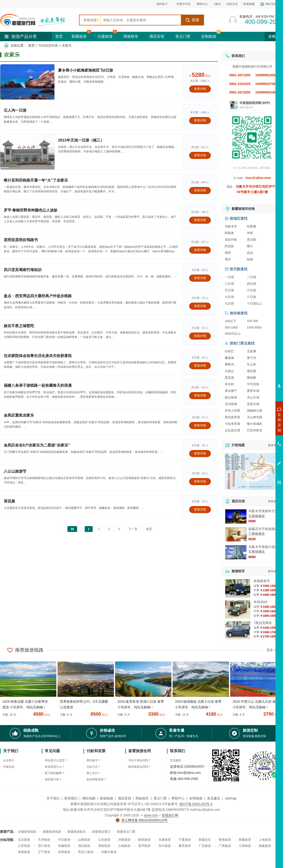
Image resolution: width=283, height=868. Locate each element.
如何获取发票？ (96, 779)
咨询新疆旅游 (258, 422)
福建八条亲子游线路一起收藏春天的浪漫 (38, 385)
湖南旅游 (104, 846)
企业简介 (9, 760)
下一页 (133, 529)
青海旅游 (225, 840)
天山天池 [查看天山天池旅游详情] (253, 397)
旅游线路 (107, 798)
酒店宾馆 (157, 36)
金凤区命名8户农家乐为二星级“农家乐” (37, 445)
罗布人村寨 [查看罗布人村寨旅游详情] (232, 411)
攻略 (274, 36)
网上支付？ (94, 773)
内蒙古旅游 (109, 852)
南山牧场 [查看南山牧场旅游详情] (231, 397)
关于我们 (53, 798)
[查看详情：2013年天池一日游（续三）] (27, 152)
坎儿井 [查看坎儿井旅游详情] (252, 364)
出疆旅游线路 (27, 832)
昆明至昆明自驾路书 (21, 240)
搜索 (192, 20)
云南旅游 (124, 846)
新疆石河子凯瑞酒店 (263, 529)
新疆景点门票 (126, 832)
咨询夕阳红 (258, 456)
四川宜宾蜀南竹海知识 (23, 270)
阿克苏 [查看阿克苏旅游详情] (229, 246)
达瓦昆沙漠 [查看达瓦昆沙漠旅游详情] (232, 430)
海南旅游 (24, 852)
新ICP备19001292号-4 (196, 804)
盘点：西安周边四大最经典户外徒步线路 (38, 296)
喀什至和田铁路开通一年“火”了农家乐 (36, 180)
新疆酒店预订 (101, 832)
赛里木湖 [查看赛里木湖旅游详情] (253, 391)
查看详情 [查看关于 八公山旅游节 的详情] (200, 481)
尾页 (149, 529)
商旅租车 (131, 36)
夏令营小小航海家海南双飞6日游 (85, 70)
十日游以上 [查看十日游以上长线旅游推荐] (255, 303)
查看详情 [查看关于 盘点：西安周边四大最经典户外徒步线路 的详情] (200, 306)
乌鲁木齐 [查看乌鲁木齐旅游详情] (231, 226)
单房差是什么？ (55, 767)
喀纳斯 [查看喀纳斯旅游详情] (252, 378)
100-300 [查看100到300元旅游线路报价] (253, 321)
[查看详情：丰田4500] (238, 609)
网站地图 (89, 798)
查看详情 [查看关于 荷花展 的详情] (200, 509)
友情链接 (196, 798)
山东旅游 (104, 840)
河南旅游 (124, 840)
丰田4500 (260, 602)
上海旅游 (265, 840)
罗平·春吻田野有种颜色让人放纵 (31, 210)
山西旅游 (84, 840)
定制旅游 (209, 36)
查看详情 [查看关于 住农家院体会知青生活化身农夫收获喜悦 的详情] (200, 366)
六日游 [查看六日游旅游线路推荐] (252, 290)
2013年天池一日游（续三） (81, 140)
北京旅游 (24, 840)
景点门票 (183, 36)
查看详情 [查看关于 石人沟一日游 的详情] (200, 120)
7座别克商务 (263, 623)
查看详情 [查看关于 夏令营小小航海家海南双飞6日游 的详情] (200, 89)
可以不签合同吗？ (140, 760)
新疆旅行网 (170, 815)
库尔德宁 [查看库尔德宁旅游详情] (231, 391)
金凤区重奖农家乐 (19, 415)
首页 (59, 36)
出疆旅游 (105, 36)
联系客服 (249, 4)
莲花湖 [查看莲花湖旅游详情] (229, 378)
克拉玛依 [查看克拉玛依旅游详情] (231, 240)
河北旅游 (64, 840)
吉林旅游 (64, 852)
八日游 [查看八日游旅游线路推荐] (252, 297)
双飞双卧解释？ (55, 773)
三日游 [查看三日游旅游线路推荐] (229, 284)
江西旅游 (245, 846)
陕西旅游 (144, 840)
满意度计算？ (53, 779)
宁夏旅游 (185, 840)
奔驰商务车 (262, 581)
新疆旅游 (79, 36)
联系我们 (71, 798)
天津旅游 (44, 840)
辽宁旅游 (44, 852)
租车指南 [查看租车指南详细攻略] (274, 571)
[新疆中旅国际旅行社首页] (38, 20)
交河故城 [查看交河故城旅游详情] (231, 404)
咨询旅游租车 (258, 448)
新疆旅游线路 (52, 832)
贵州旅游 (144, 846)
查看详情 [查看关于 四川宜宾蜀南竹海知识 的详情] (200, 278)
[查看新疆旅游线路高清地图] (252, 471)
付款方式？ (94, 767)
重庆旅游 (185, 846)
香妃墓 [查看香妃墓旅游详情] (252, 371)
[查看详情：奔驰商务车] (238, 588)
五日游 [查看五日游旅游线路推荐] (229, 290)
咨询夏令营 (258, 439)
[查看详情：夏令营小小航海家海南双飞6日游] (27, 82)
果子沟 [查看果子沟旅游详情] (252, 358)
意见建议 (176, 760)
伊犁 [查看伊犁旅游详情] (250, 233)
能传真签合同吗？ (140, 767)
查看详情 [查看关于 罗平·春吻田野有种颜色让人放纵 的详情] (200, 220)
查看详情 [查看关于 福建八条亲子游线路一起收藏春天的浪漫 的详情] (200, 395)
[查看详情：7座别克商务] (238, 630)
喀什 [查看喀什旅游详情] (250, 246)
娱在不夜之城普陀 (19, 326)
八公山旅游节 (15, 471)
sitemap (231, 798)
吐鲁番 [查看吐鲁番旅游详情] (252, 226)
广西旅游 (225, 846)
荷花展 (9, 501)
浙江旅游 (44, 846)
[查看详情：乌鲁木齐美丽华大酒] (236, 516)
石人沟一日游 (15, 110)
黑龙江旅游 (86, 852)
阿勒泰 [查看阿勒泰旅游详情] (229, 233)
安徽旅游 (64, 846)
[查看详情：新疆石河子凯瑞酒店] (236, 534)
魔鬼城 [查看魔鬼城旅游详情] (229, 358)
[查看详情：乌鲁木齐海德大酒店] (236, 552)
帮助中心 (202, 4)
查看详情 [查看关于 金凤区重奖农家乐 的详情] (200, 425)
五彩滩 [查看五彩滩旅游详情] (252, 351)
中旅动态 (9, 767)
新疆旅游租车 (77, 832)
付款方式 (232, 4)
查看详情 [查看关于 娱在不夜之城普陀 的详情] (200, 336)
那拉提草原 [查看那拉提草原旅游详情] (232, 417)
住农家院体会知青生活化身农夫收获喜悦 (38, 356)
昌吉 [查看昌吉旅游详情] (250, 253)
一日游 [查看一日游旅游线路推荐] (229, 277)
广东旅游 (205, 846)
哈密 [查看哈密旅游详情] (250, 259)
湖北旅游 (84, 846)
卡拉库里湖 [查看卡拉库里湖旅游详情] (232, 424)
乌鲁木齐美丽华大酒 (263, 511)
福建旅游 (265, 846)
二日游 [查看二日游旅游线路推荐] (252, 277)
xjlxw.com (151, 815)
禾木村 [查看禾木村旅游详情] (229, 384)
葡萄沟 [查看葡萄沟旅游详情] (229, 364)
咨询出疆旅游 (258, 431)
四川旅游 (165, 846)
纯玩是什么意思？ (56, 760)
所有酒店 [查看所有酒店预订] (274, 501)
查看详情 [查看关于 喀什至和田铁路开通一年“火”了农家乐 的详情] (200, 190)
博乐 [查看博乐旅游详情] (228, 259)
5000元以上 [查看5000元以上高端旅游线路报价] (233, 334)
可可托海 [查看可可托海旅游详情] (253, 384)
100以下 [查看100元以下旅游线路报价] (230, 321)
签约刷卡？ (94, 760)
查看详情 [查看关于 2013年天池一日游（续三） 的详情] (200, 155)
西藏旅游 (245, 840)
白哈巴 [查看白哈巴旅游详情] (229, 351)
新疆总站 (205, 840)
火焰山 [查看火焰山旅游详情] (229, 371)
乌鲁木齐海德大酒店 (263, 547)
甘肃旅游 (165, 840)
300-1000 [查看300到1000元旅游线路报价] (231, 327)
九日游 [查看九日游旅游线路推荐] (229, 303)
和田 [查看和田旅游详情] (228, 253)
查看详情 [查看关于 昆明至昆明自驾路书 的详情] (200, 250)
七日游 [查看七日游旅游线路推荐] (229, 297)
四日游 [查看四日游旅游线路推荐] (252, 284)
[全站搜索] (141, 20)
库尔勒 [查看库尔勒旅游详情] (252, 240)
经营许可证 (184, 4)
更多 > (271, 650)
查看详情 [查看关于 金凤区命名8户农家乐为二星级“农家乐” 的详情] (200, 453)
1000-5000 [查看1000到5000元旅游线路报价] (254, 327)
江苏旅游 (24, 846)
